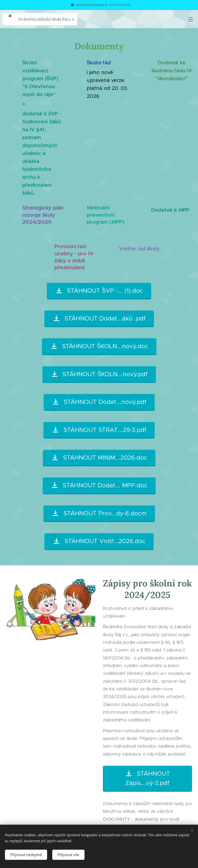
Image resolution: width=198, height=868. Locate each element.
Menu (191, 19)
